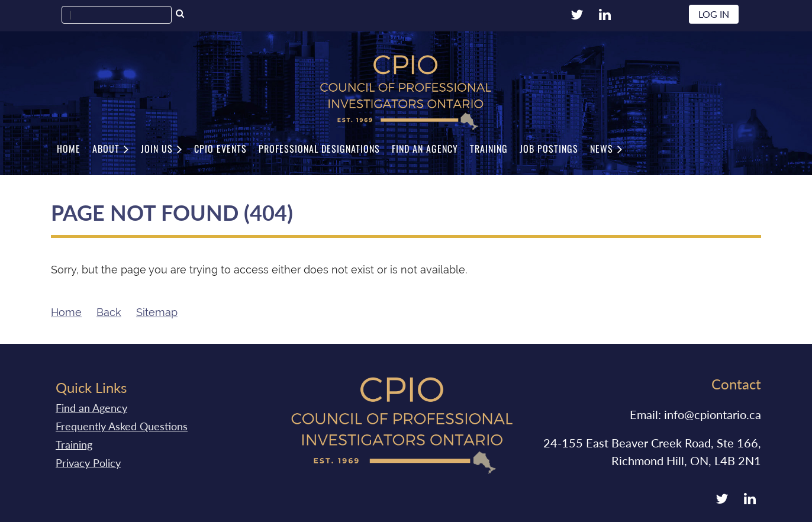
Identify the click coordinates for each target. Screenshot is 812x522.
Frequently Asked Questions (122, 426)
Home (66, 312)
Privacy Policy (88, 463)
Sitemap (157, 312)
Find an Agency (91, 408)
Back (109, 312)
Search (180, 15)
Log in (714, 14)
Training (74, 444)
